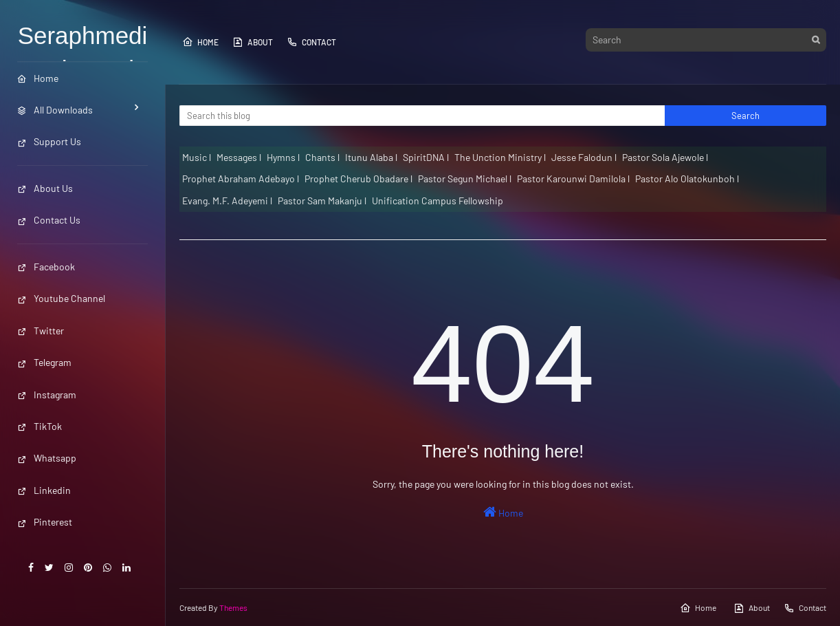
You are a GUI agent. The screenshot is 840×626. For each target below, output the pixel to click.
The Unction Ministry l (500, 157)
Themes (233, 607)
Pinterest (45, 522)
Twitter (41, 331)
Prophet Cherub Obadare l (358, 179)
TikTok (40, 426)
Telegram (44, 362)
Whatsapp (47, 458)
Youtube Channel (61, 298)
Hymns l (283, 157)
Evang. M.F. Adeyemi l (227, 201)
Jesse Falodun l (584, 157)
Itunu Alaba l (371, 157)
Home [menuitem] (38, 78)
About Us (45, 188)
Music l (197, 157)
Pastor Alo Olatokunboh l (687, 179)
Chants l (322, 157)
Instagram (47, 395)
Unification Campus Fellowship (438, 201)
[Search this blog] (422, 116)
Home (200, 42)
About (253, 42)
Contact (311, 42)
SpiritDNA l (426, 157)
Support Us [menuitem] (49, 141)
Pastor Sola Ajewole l (665, 157)
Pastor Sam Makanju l (322, 201)
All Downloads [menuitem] (55, 110)
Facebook (46, 267)
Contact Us (49, 220)
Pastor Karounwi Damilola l (573, 179)
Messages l (239, 157)
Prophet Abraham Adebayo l (241, 179)
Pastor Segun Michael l (465, 179)
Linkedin (44, 490)
